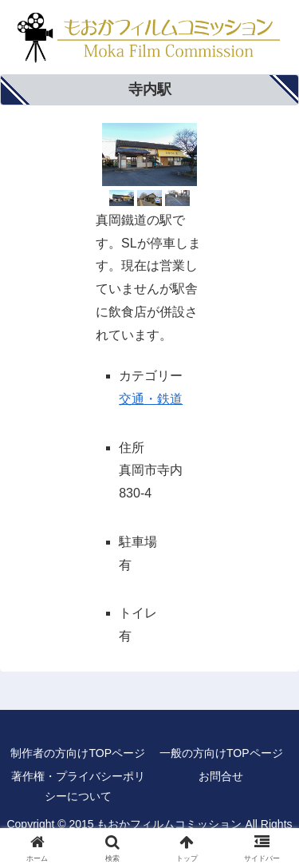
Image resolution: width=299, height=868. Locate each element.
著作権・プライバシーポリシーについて (78, 786)
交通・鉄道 (151, 399)
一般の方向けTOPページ (221, 753)
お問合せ (221, 776)
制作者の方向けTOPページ (78, 753)
